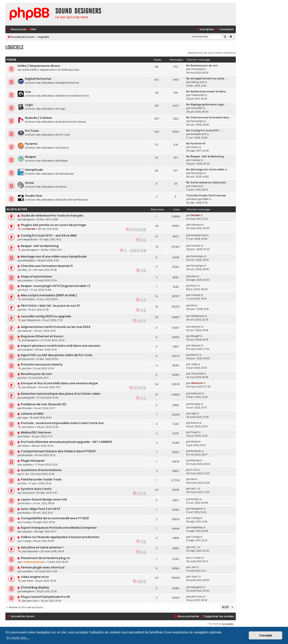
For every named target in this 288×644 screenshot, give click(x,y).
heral (30, 581)
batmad (196, 393)
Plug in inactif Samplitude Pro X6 (45, 597)
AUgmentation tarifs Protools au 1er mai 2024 (56, 327)
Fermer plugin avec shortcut (43, 567)
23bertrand (33, 320)
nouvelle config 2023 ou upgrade (46, 316)
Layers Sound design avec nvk (44, 499)
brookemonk (199, 134)
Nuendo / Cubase (38, 118)
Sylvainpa (197, 121)
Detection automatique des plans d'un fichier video (61, 394)
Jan (193, 567)
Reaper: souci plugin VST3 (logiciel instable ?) (56, 286)
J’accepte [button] (266, 635)
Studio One (33, 196)
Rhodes (27, 408)
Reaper (30, 157)
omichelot (197, 69)
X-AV (25, 474)
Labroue (196, 186)
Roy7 (25, 290)
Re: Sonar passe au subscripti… (207, 182)
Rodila (31, 299)
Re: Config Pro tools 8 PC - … (205, 130)
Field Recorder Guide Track (41, 479)
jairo (194, 276)
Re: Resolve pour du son (202, 65)
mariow (196, 160)
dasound (28, 493)
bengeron (28, 219)
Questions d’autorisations (41, 470)
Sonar (29, 183)
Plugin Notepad (33, 461)
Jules (194, 364)
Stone (26, 446)
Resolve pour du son (36, 374)
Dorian (195, 215)
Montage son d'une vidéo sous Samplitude (54, 257)
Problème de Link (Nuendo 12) (44, 404)
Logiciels (14, 47)
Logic (29, 105)
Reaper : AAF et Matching (40, 246)
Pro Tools (32, 131)
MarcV (195, 355)
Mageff (195, 336)
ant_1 (194, 489)
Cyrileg (27, 522)
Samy (195, 147)
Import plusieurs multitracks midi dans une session (61, 346)
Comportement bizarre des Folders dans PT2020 (58, 451)
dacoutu (197, 383)
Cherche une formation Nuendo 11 (47, 266)
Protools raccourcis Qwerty (42, 364)
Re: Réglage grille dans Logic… (206, 104)
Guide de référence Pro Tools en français (52, 216)
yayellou (28, 280)
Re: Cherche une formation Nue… (208, 117)
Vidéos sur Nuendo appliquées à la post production (60, 537)
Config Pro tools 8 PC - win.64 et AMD (49, 236)
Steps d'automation (36, 277)
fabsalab (32, 551)
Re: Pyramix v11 (196, 143)
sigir (25, 418)
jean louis (32, 601)
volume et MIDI (32, 414)
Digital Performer (38, 79)
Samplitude (34, 170)
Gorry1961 (197, 108)
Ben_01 (27, 270)
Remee (195, 460)
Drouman (28, 359)
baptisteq (197, 527)
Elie (24, 310)
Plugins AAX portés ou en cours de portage (53, 225)
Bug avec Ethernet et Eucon (42, 336)
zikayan (27, 331)
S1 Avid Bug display (35, 587)
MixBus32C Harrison (36, 432)
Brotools (27, 455)
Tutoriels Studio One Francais (206, 195)
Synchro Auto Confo (36, 489)
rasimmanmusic (34, 562)
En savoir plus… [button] (18, 638)
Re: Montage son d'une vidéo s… (207, 169)
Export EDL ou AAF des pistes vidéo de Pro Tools (57, 355)
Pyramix (31, 144)
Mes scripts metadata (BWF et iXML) (49, 295)
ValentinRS (198, 95)
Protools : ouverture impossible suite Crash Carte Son (62, 423)
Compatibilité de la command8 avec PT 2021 (55, 518)
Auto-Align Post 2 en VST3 (40, 509)
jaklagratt (28, 398)
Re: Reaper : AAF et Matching (205, 156)
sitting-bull (198, 82)
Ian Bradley (228, 624)
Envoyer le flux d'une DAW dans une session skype (59, 383)
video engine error (35, 577)
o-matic (196, 558)
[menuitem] (31, 29)
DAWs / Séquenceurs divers (39, 66)
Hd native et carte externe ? (42, 547)
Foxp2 (26, 436)
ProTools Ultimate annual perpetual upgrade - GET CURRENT (67, 442)
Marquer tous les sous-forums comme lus (212, 53)
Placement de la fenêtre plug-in (45, 558)
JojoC (195, 577)
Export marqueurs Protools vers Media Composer (59, 528)
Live (28, 92)
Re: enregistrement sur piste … (206, 78)
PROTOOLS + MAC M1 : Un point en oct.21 (50, 306)
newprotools (30, 239)
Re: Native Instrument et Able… (207, 91)
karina (30, 427)
